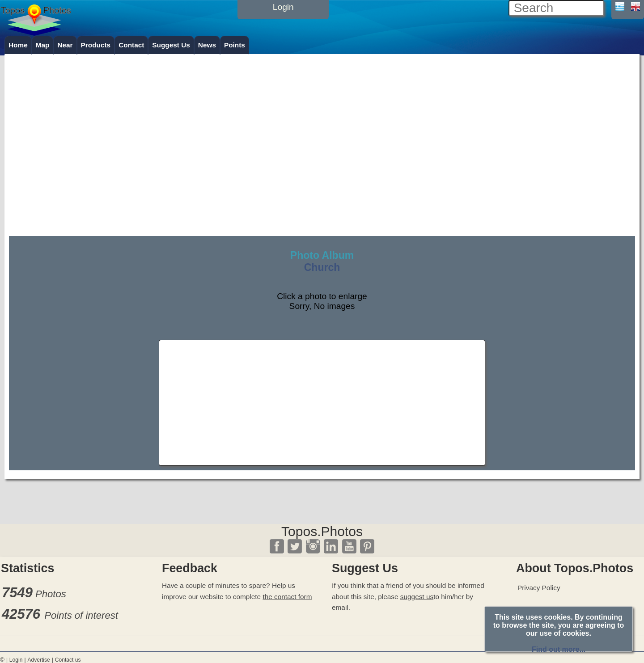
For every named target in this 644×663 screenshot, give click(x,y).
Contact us (68, 660)
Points (235, 45)
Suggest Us (171, 45)
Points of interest (81, 615)
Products (96, 45)
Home (18, 45)
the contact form (287, 597)
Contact (131, 45)
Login (16, 660)
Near (65, 45)
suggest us (417, 597)
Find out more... (559, 649)
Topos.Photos (322, 531)
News (207, 45)
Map (43, 45)
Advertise (38, 660)
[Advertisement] (322, 126)
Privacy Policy (539, 588)
